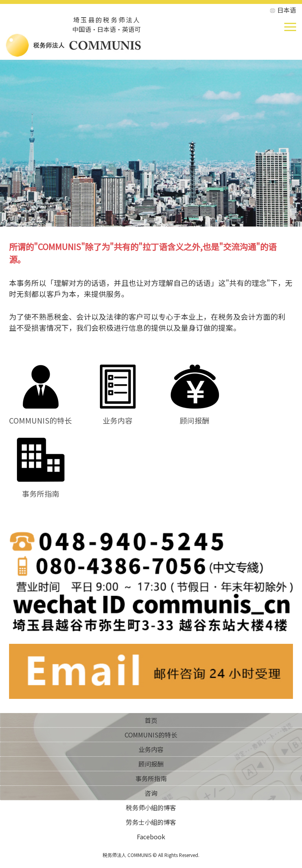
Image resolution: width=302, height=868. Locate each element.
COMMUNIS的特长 (41, 415)
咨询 (151, 793)
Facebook (151, 837)
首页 (151, 720)
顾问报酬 (195, 415)
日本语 (287, 10)
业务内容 (118, 415)
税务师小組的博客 (151, 807)
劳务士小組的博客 (151, 822)
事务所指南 (41, 488)
